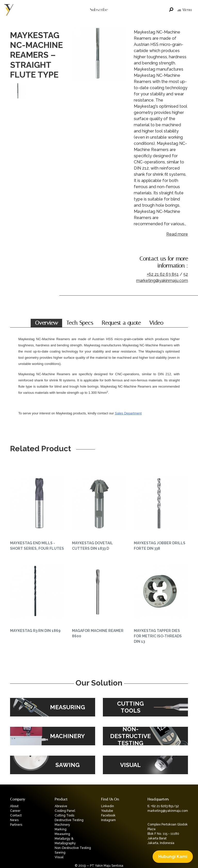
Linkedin (108, 806)
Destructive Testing (69, 820)
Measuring (62, 834)
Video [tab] (156, 323)
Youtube (107, 811)
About (14, 806)
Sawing (60, 853)
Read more (177, 234)
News (14, 820)
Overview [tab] (47, 323)
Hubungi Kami (173, 857)
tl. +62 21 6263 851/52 (163, 806)
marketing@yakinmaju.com (162, 281)
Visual (59, 857)
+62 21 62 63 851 (163, 274)
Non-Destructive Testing (73, 848)
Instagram (108, 820)
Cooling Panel (65, 811)
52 (186, 274)
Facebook (108, 815)
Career (15, 811)
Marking (61, 829)
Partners (16, 825)
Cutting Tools (64, 815)
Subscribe (99, 10)
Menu (185, 10)
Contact (16, 815)
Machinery (62, 825)
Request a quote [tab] (121, 323)
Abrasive (61, 806)
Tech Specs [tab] (80, 323)
